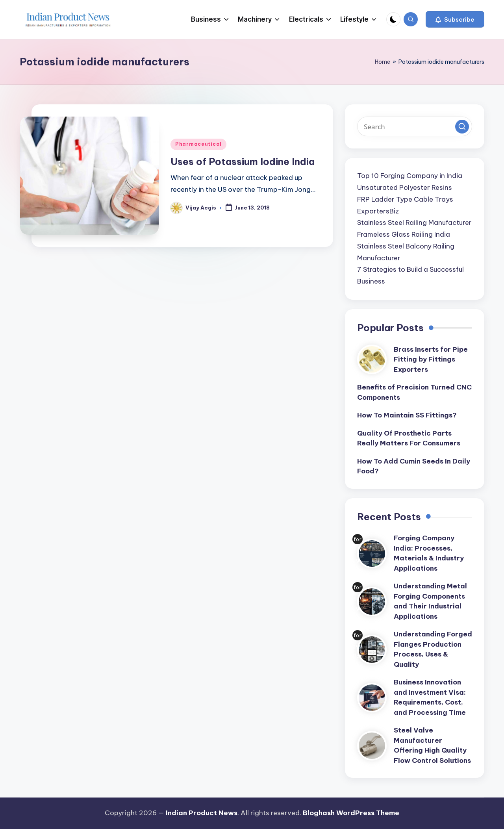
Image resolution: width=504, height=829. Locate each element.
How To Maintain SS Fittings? (407, 415)
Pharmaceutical (198, 144)
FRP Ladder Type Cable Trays (405, 199)
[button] (455, 19)
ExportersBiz (378, 211)
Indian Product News (202, 813)
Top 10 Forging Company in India (410, 176)
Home (383, 62)
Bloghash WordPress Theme (351, 813)
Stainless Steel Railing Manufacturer (414, 223)
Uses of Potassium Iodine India (243, 161)
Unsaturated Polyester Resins (405, 187)
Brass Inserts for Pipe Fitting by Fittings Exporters (431, 359)
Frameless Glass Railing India (404, 234)
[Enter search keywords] (415, 126)
